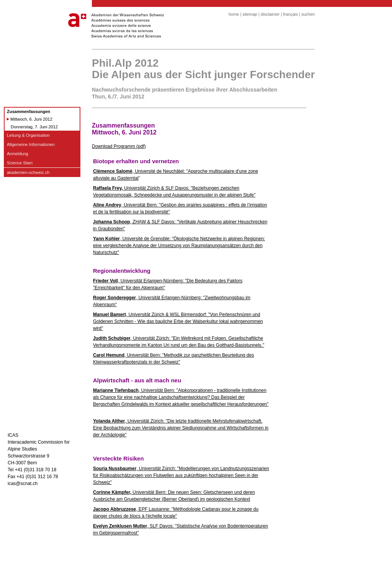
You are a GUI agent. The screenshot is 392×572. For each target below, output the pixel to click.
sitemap (250, 14)
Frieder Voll (105, 281)
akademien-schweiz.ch (28, 172)
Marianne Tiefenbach (116, 390)
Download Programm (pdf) (119, 146)
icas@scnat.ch (23, 483)
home (234, 14)
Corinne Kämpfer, (112, 492)
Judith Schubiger (112, 338)
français (290, 14)
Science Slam (20, 163)
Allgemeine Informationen (31, 144)
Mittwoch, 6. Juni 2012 (31, 119)
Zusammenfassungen (29, 111)
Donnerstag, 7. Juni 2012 (34, 127)
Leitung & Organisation (28, 135)
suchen (308, 14)
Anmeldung (18, 154)
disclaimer (270, 14)
